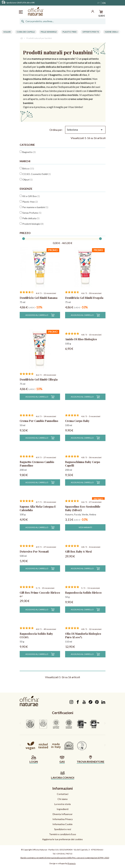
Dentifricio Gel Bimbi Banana (39, 298)
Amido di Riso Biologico (81, 339)
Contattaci (63, 794)
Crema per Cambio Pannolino (39, 421)
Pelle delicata (31, 218)
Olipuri (28, 180)
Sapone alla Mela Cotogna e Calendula (38, 508)
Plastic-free (30, 202)
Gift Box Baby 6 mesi (78, 551)
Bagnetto (29, 152)
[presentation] (20, 723)
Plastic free (70, 32)
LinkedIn (103, 702)
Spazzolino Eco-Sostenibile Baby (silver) (83, 508)
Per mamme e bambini (35, 207)
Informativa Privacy (63, 819)
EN (104, 3)
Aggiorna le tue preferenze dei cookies (62, 839)
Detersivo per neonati (34, 551)
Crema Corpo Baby (77, 421)
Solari (7, 32)
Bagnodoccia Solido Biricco (83, 593)
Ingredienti (63, 809)
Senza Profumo (32, 213)
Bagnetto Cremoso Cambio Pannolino (37, 464)
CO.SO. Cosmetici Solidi (37, 174)
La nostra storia (62, 804)
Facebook (78, 702)
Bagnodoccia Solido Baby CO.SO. (36, 635)
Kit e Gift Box (31, 196)
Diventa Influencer (63, 814)
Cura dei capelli (26, 32)
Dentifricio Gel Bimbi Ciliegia (39, 379)
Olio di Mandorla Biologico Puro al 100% (83, 635)
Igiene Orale (112, 32)
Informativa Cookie (62, 824)
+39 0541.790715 (64, 854)
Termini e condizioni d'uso (63, 834)
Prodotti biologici (33, 224)
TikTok (91, 702)
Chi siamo (63, 799)
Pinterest (97, 702)
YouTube (84, 702)
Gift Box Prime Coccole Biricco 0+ (40, 594)
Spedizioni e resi (63, 829)
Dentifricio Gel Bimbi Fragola (84, 298)
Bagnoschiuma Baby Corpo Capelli (83, 464)
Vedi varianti (85, 527)
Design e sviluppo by (63, 863)
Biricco (28, 168)
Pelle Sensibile (49, 32)
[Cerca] (63, 21)
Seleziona (85, 130)
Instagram (71, 702)
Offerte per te (91, 32)
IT (99, 3)
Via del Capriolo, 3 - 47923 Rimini (88, 850)
